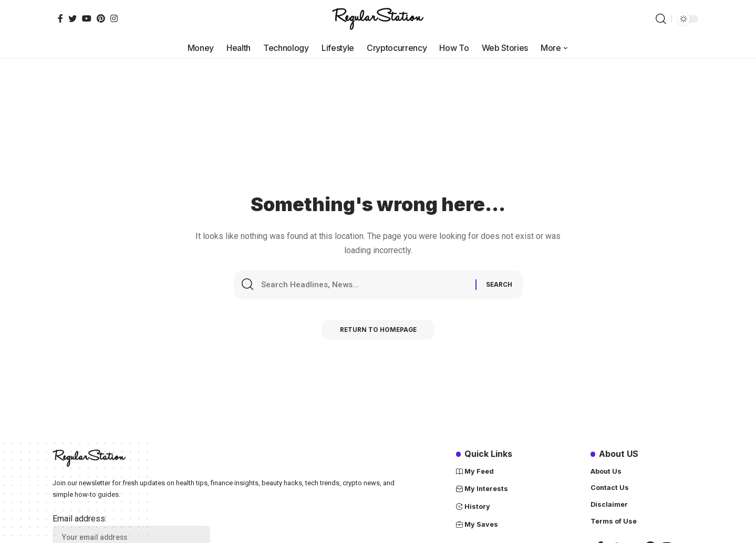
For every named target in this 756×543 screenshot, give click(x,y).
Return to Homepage (378, 332)
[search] (661, 19)
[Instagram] (114, 18)
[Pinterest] (101, 18)
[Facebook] (60, 18)
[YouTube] (87, 18)
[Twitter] (73, 18)
